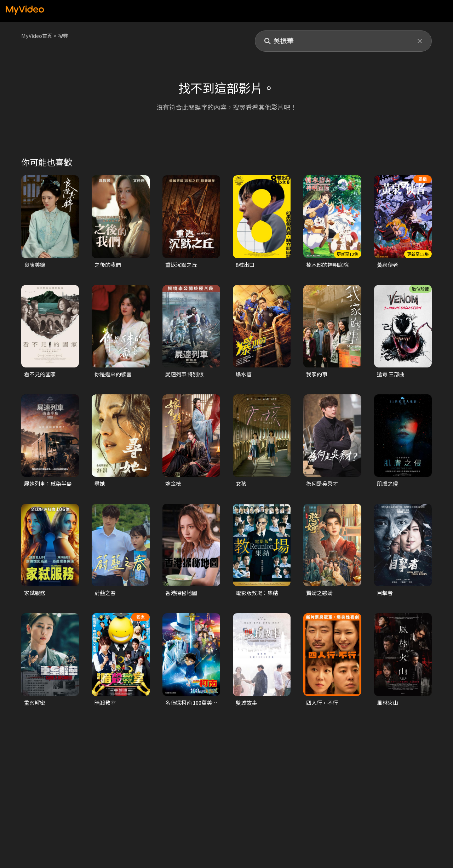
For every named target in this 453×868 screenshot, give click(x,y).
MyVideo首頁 (37, 36)
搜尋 (65, 36)
